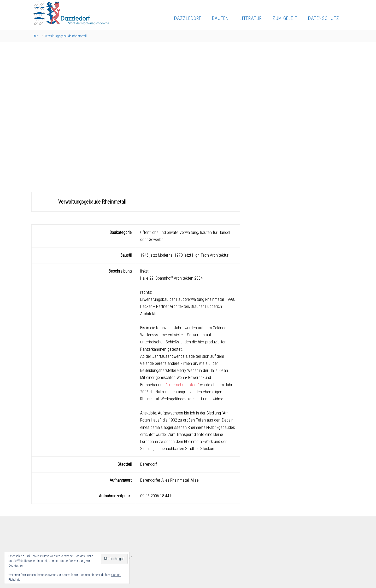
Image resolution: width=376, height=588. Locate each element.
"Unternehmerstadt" (182, 385)
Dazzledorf (188, 18)
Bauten (220, 18)
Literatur (251, 18)
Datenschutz (324, 18)
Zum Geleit (285, 18)
